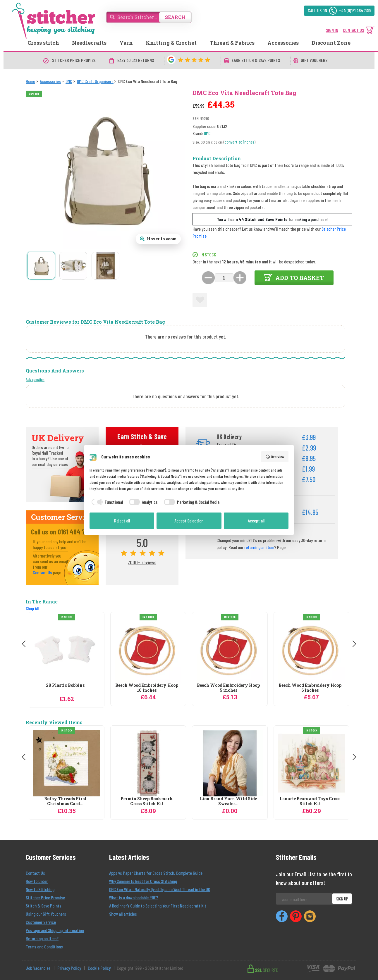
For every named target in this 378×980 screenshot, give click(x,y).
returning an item (259, 547)
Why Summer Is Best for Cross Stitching (143, 881)
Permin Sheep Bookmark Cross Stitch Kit (147, 801)
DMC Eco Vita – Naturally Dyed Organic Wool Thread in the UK (160, 889)
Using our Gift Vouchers (46, 914)
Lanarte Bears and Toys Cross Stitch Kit (310, 801)
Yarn (126, 43)
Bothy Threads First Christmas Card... (65, 801)
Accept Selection (189, 521)
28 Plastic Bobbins (65, 685)
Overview (275, 457)
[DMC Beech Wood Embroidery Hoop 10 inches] (148, 650)
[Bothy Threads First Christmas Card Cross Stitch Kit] (67, 763)
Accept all (256, 521)
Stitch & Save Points (44, 906)
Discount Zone (331, 43)
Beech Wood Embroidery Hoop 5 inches (228, 688)
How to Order (37, 881)
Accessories (283, 43)
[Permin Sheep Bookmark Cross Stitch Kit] (148, 763)
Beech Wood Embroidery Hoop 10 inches (147, 688)
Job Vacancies (38, 968)
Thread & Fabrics (232, 43)
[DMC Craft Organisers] (95, 81)
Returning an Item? (42, 938)
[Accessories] (50, 81)
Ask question (35, 379)
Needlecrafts (89, 43)
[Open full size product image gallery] (158, 239)
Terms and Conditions (44, 947)
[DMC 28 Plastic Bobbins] (67, 650)
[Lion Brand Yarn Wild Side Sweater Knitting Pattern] (230, 763)
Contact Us (42, 572)
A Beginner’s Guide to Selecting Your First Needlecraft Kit (158, 906)
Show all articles (123, 914)
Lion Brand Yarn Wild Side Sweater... (228, 801)
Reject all (122, 521)
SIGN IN (332, 30)
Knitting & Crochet (171, 43)
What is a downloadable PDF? (134, 897)
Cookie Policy (99, 968)
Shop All (32, 608)
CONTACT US (353, 30)
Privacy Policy (69, 968)
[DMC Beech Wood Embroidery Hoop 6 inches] (311, 650)
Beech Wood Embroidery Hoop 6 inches (310, 688)
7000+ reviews (142, 562)
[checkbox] (106, 502)
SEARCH (175, 17)
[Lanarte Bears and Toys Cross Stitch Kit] (311, 763)
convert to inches (239, 142)
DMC (207, 133)
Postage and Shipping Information (55, 930)
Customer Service (41, 922)
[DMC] (69, 81)
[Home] (30, 81)
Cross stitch (43, 43)
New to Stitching (40, 889)
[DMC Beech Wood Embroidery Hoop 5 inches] (230, 650)
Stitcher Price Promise (45, 897)
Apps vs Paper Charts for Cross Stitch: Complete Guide (156, 873)
